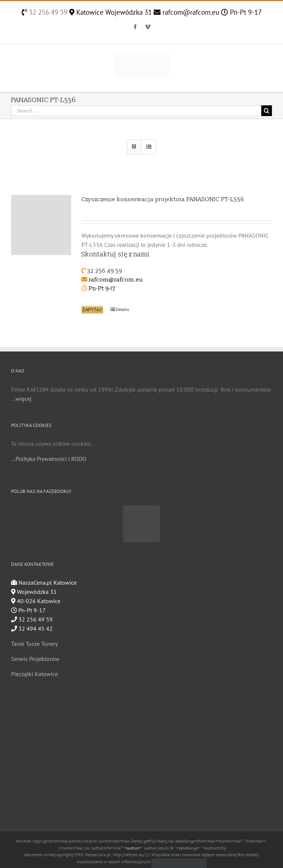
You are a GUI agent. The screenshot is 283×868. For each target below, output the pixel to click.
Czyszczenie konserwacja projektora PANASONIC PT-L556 (163, 199)
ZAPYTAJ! (92, 309)
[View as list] (149, 147)
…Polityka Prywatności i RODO (49, 459)
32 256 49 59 (47, 12)
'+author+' (133, 848)
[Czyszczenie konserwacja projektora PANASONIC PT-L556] (41, 225)
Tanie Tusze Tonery (34, 644)
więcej (23, 399)
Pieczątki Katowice (34, 674)
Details (122, 309)
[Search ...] (136, 111)
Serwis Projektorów (35, 659)
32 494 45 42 (32, 629)
